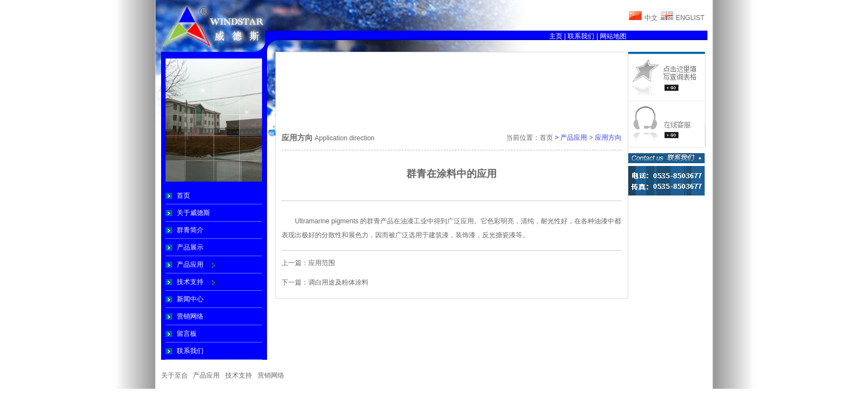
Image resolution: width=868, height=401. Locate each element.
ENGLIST (690, 18)
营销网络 (190, 316)
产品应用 (190, 265)
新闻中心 (190, 299)
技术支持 (190, 282)
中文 (651, 18)
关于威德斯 (193, 213)
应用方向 (608, 138)
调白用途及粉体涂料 (338, 282)
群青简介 (190, 230)
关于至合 (174, 375)
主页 (556, 36)
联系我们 (581, 36)
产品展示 (190, 247)
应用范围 (322, 263)
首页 (183, 195)
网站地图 (613, 36)
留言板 (187, 334)
